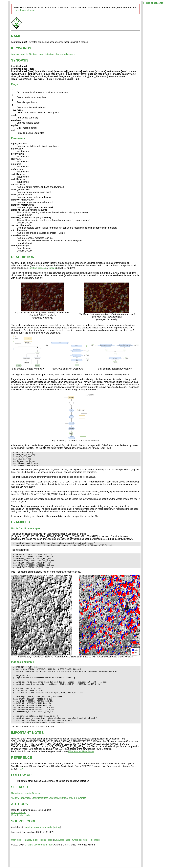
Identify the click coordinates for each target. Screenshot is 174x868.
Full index (95, 858)
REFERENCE (22, 776)
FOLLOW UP (21, 793)
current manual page (24, 10)
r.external (81, 816)
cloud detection (46, 54)
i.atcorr (53, 268)
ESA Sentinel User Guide (81, 770)
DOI (21, 787)
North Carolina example (25, 531)
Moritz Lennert (18, 831)
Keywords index (62, 858)
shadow (59, 54)
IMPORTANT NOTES (27, 751)
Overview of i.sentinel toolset (26, 811)
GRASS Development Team (39, 863)
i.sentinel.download (21, 816)
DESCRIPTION (23, 257)
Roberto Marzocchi (21, 833)
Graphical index (80, 858)
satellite (24, 54)
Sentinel (33, 54)
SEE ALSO (20, 805)
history (57, 846)
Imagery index (31, 858)
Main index (17, 858)
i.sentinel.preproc (37, 268)
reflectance (70, 54)
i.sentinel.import (40, 816)
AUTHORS (20, 822)
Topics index (46, 858)
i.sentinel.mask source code (38, 846)
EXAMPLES (20, 525)
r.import (71, 816)
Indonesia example (22, 669)
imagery (15, 54)
